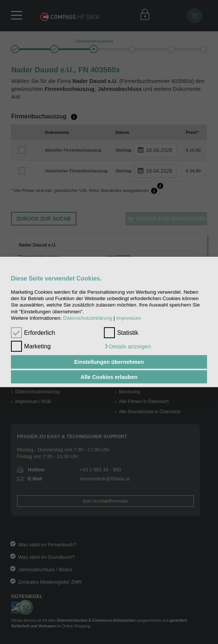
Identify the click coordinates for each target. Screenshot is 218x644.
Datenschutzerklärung (88, 318)
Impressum (129, 318)
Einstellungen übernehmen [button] (109, 362)
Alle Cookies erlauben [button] (109, 377)
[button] (127, 347)
